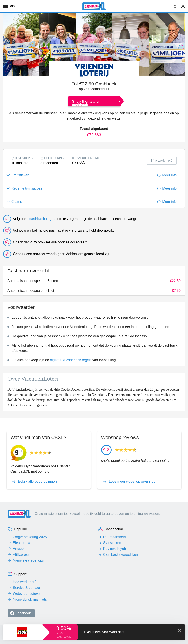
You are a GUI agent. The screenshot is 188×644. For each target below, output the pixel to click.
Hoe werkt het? (25, 582)
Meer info (169, 175)
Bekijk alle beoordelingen (37, 482)
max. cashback (63, 635)
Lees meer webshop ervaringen (133, 482)
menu (10, 7)
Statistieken (112, 543)
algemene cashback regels (71, 360)
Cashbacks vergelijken (121, 555)
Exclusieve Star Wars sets (104, 632)
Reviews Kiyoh (115, 549)
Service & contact (26, 588)
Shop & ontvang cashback (86, 103)
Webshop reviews (27, 594)
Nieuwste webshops (28, 560)
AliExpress (21, 555)
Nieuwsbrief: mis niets (30, 599)
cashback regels (43, 219)
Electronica (21, 543)
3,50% (63, 628)
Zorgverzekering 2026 (30, 537)
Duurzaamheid (115, 537)
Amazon (19, 549)
